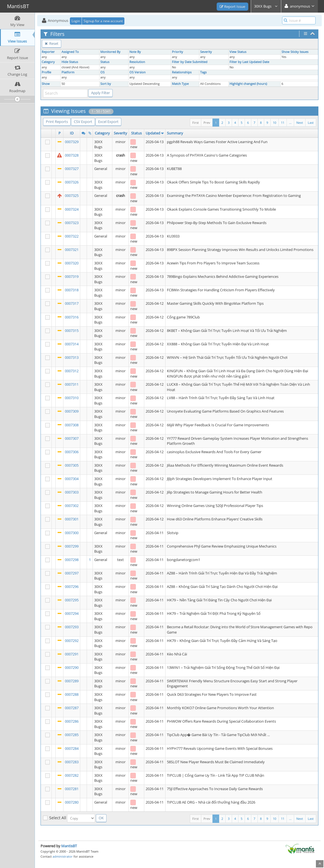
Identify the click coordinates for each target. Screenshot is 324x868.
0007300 (72, 533)
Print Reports (57, 122)
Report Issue (232, 6)
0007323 (72, 223)
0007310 (72, 398)
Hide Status (70, 62)
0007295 (72, 600)
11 (283, 123)
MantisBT (69, 846)
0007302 (72, 506)
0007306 (72, 452)
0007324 (72, 209)
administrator (63, 856)
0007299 (72, 546)
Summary (175, 133)
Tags (203, 72)
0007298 (72, 560)
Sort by (106, 84)
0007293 (72, 627)
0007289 (72, 681)
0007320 (72, 263)
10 (275, 123)
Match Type (180, 84)
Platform (68, 72)
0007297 (72, 573)
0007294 (72, 613)
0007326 (72, 182)
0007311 (72, 384)
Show (46, 84)
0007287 (72, 708)
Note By (135, 52)
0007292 (72, 641)
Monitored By (110, 52)
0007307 (72, 438)
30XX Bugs (266, 6)
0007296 (72, 587)
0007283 (72, 762)
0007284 (72, 748)
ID (72, 133)
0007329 (72, 142)
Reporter (48, 52)
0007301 (72, 519)
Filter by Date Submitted (190, 62)
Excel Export (108, 122)
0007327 (72, 169)
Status (105, 62)
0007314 (72, 344)
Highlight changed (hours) (248, 84)
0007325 (72, 196)
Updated (153, 133)
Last (311, 123)
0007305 (72, 465)
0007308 (72, 425)
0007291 (72, 654)
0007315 (72, 331)
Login (76, 21)
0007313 (72, 357)
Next (300, 123)
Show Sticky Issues (295, 52)
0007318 (72, 290)
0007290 (72, 667)
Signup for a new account (103, 21)
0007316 (72, 317)
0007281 (72, 789)
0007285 (72, 735)
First (196, 123)
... (290, 123)
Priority (178, 52)
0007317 (72, 303)
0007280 (72, 802)
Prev (207, 123)
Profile (46, 72)
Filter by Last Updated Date (249, 62)
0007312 (72, 371)
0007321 (72, 250)
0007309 (72, 411)
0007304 (72, 479)
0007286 (72, 721)
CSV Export (83, 122)
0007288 (72, 694)
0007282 (72, 775)
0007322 (72, 236)
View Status (238, 52)
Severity (206, 52)
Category (48, 62)
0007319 (72, 276)
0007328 (72, 155)
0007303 (72, 492)
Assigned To (70, 52)
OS (102, 72)
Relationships (182, 72)
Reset (52, 43)
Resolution (137, 62)
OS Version (138, 72)
